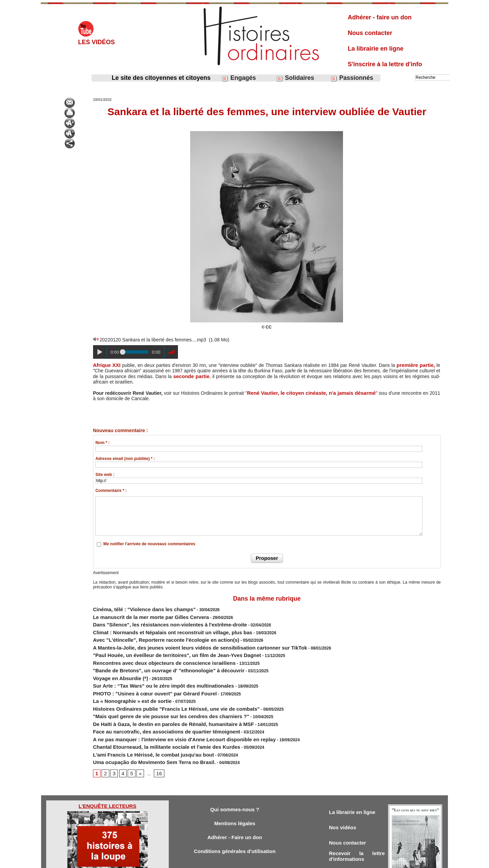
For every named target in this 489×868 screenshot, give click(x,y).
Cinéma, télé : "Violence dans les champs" (134, 607)
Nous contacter (370, 33)
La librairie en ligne (376, 49)
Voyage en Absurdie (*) (115, 662)
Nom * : (103, 442)
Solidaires (295, 78)
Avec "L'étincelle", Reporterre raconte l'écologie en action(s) (152, 632)
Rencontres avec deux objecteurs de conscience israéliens (150, 650)
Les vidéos (96, 42)
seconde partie (191, 376)
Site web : (105, 474)
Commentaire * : (111, 490)
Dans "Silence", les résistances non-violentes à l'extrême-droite (155, 619)
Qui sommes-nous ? (234, 776)
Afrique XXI (106, 365)
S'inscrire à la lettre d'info (385, 64)
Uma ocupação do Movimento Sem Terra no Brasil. (142, 729)
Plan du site (238, 861)
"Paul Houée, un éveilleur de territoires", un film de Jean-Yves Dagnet (160, 644)
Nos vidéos (345, 795)
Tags (256, 861)
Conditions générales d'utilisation (235, 821)
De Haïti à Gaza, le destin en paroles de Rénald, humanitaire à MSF (157, 699)
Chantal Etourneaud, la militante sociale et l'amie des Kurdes (152, 717)
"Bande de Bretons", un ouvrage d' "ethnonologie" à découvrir (154, 656)
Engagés (239, 78)
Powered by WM (279, 861)
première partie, (417, 365)
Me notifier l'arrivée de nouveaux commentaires (149, 543)
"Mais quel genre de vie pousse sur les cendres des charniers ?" (156, 693)
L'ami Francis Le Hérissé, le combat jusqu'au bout (141, 723)
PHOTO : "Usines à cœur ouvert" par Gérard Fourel (143, 674)
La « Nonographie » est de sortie (124, 680)
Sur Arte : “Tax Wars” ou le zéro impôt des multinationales (150, 668)
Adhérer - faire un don (380, 17)
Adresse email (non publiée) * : (125, 458)
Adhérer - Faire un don (235, 806)
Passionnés (352, 78)
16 (155, 740)
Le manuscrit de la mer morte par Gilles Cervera (139, 613)
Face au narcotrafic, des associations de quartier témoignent (152, 705)
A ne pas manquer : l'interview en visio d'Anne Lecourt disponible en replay (166, 711)
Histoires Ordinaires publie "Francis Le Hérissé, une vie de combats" (160, 687)
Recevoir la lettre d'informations (357, 827)
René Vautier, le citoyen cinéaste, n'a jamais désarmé (310, 392)
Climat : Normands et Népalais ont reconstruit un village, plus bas (157, 625)
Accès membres (210, 861)
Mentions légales (235, 791)
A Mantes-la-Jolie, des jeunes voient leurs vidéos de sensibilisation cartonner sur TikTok (179, 638)
